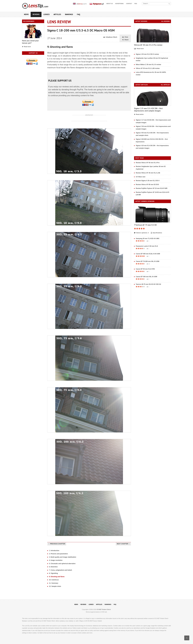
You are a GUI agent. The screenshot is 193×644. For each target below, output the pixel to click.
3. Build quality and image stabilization (63, 557)
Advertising (119, 4)
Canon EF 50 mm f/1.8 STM (145, 269)
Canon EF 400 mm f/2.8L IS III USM (148, 254)
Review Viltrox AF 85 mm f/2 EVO (147, 185)
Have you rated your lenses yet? (30, 42)
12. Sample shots (55, 586)
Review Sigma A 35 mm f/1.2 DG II (148, 181)
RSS (136, 4)
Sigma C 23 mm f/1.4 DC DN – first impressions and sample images (148, 110)
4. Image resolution (56, 560)
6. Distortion (53, 567)
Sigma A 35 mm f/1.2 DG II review (147, 54)
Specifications (156, 233)
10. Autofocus (54, 580)
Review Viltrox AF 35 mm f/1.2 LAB (148, 173)
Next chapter (123, 544)
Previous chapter (57, 544)
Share (125, 40)
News (26, 14)
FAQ (79, 14)
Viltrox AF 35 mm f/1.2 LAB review (148, 68)
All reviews (166, 21)
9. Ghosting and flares (57, 577)
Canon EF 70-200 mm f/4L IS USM (148, 261)
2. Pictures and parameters (58, 554)
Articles (57, 14)
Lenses (47, 14)
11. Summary (54, 583)
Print (125, 37)
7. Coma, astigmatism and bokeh (60, 570)
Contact (129, 4)
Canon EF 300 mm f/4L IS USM (146, 277)
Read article (139, 114)
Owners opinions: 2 (141, 233)
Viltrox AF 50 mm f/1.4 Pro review (148, 45)
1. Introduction (54, 551)
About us (110, 4)
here (41, 633)
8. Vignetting (53, 573)
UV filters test (141, 177)
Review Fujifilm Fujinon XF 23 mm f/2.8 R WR (152, 188)
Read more (26, 47)
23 (148, 264)
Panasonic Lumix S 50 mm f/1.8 (147, 246)
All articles (165, 85)
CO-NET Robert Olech (104, 609)
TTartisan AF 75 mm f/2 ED (145, 225)
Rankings (69, 14)
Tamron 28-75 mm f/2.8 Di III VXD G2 (148, 284)
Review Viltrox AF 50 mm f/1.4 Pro (148, 163)
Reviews (36, 14)
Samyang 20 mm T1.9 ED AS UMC (148, 239)
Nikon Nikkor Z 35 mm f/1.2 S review (148, 65)
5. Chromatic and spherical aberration (62, 564)
